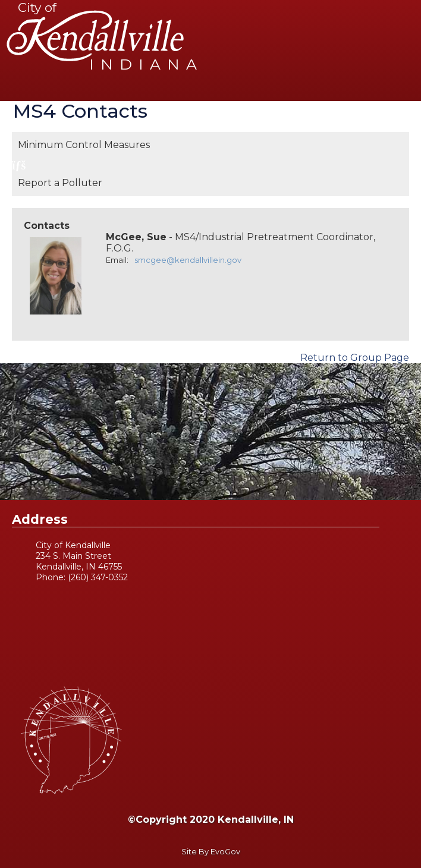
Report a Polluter (60, 183)
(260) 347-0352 (98, 577)
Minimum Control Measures (84, 145)
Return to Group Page (355, 358)
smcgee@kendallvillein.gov (188, 260)
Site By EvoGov (211, 852)
